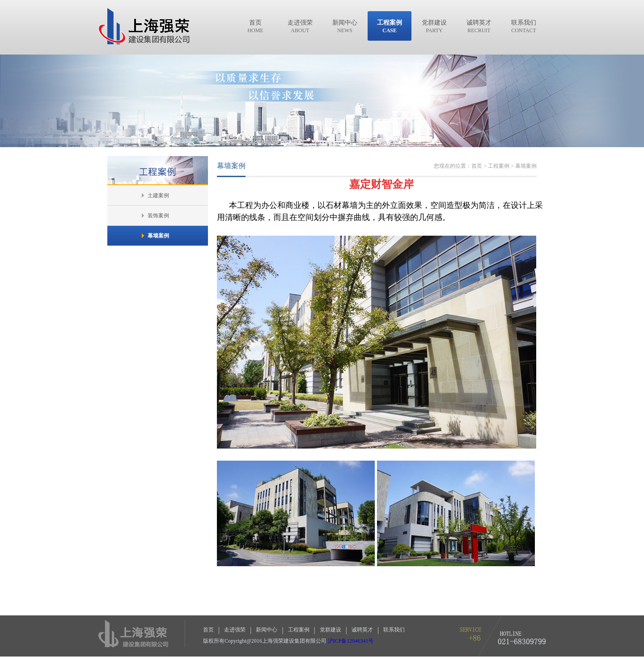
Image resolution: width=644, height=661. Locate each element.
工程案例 (299, 630)
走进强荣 (235, 630)
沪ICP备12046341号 (351, 641)
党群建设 (330, 630)
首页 (208, 630)
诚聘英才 (362, 630)
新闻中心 (267, 630)
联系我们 (394, 630)
